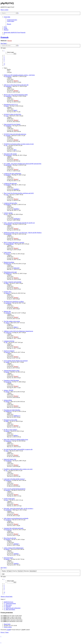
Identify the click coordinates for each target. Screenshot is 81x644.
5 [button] (4, 61)
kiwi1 (7, 500)
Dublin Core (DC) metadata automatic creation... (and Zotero (19, 75)
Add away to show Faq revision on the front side (16, 85)
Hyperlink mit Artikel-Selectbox (12, 410)
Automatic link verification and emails (14, 528)
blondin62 (8, 175)
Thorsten (10, 41)
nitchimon (8, 313)
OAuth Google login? (9, 499)
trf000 (7, 283)
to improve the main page (10, 183)
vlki (6, 342)
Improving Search (8, 558)
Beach (7, 106)
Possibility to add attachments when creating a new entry (18, 469)
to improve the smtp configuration (12, 173)
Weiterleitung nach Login (10, 272)
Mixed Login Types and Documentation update (16, 95)
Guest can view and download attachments (15, 489)
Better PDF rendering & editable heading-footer (16, 440)
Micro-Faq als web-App (10, 538)
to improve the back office (10, 203)
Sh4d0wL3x (8, 273)
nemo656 (8, 490)
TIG (6, 145)
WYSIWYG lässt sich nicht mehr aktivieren (15, 134)
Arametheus (8, 86)
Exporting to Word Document (11, 380)
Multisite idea (7, 311)
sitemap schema (8, 400)
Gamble (7, 362)
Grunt (7, 116)
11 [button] (4, 64)
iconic (7, 195)
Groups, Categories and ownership (13, 282)
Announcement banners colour (12, 371)
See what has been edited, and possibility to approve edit (18, 449)
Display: (7, 571)
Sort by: (18, 571)
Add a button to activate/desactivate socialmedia (16, 518)
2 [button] (4, 57)
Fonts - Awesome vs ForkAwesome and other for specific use (19, 223)
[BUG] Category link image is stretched (14, 242)
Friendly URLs (8, 292)
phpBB (9, 630)
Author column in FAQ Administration (14, 548)
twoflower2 (8, 333)
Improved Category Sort (10, 459)
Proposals (5, 37)
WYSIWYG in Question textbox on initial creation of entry (19, 144)
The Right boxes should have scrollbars (14, 302)
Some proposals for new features (12, 124)
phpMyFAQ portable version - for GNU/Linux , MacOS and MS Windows (23, 233)
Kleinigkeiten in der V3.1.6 (11, 105)
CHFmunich (9, 155)
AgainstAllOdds (9, 244)
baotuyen (8, 352)
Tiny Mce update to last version (12, 321)
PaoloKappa (17, 219)
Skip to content (4, 10)
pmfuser (7, 392)
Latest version (7, 252)
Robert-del (8, 264)
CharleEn (16, 554)
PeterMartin (8, 461)
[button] (4, 51)
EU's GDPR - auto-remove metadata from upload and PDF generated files (23, 164)
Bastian (7, 372)
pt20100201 (8, 76)
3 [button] (4, 58)
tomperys (8, 254)
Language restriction (9, 341)
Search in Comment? (9, 351)
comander (8, 136)
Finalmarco (8, 441)
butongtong (8, 382)
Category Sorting (8, 213)
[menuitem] (12, 20)
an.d (6, 214)
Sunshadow (8, 126)
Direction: (30, 571)
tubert (7, 451)
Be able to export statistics (10, 430)
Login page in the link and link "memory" (14, 479)
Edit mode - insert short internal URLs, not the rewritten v (19, 508)
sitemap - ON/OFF (9, 390)
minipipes (8, 539)
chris (15, 150)
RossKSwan (8, 530)
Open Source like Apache (10, 154)
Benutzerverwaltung (9, 262)
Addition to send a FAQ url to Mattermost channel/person (18, 331)
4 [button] (4, 60)
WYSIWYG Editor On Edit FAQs (12, 114)
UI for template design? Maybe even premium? (16, 361)
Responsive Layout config (10, 420)
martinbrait (8, 303)
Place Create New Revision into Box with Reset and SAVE (19, 193)
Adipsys (7, 323)
